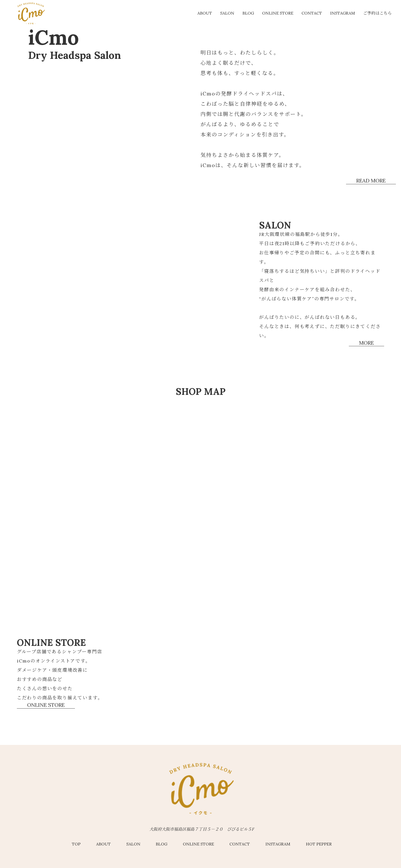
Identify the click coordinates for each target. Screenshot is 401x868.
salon (227, 13)
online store (278, 13)
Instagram (343, 13)
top (76, 844)
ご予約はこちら (377, 13)
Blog (248, 13)
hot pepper (319, 844)
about (205, 13)
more (366, 343)
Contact (312, 13)
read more (371, 181)
